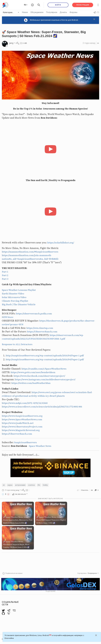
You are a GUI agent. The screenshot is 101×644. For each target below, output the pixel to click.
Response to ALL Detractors (17, 344)
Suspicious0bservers (25, 443)
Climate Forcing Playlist (15, 301)
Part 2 (5, 275)
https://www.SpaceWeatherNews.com (22, 420)
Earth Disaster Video (13, 294)
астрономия (20, 485)
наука (10, 485)
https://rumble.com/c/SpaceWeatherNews (44, 369)
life (39, 485)
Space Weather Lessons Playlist (19, 290)
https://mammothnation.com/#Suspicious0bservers (30, 252)
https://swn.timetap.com (40, 328)
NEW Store (8, 317)
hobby (45, 485)
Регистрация (83, 5)
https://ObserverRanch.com (42, 332)
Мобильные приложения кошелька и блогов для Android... (52, 20)
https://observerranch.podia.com (34, 314)
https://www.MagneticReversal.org (21, 430)
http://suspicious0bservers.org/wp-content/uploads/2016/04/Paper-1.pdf (45, 356)
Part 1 (5, 272)
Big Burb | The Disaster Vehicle (19, 305)
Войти (58, 5)
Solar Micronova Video (14, 297)
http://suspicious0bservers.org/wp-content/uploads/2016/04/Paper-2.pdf (45, 360)
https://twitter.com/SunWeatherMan (31, 383)
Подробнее (51, 591)
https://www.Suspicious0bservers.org (22, 416)
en (26, 43)
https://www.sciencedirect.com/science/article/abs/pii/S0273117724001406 (42, 407)
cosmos (31, 485)
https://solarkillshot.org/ (61, 243)
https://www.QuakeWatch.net (18, 423)
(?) (96, 12)
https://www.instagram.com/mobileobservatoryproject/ (46, 380)
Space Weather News (40, 446)
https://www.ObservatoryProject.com (22, 427)
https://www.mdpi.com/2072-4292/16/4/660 (25, 403)
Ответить (85, 490)
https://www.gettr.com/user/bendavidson (33, 372)
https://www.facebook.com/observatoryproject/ (40, 376)
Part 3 (5, 279)
